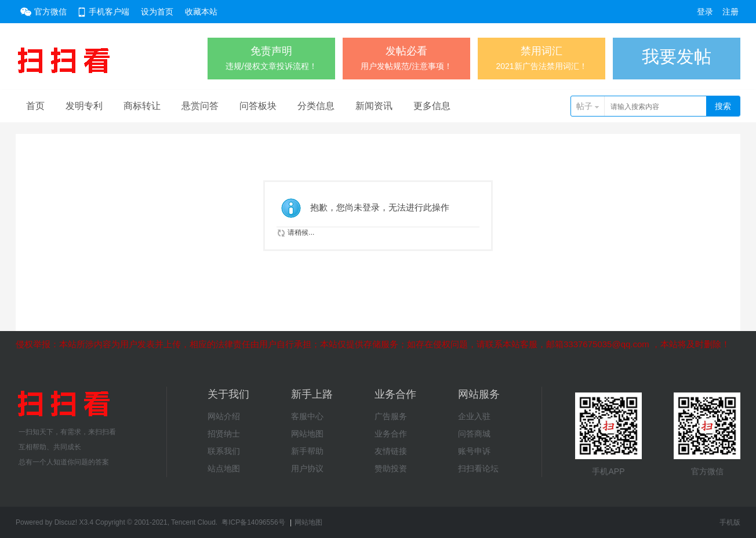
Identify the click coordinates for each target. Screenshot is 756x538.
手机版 (730, 522)
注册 (730, 12)
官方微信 (50, 12)
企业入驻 (474, 416)
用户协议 (307, 468)
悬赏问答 (200, 106)
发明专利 (84, 106)
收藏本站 (201, 12)
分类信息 (316, 106)
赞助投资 (391, 468)
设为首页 (157, 12)
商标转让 (142, 106)
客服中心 (307, 416)
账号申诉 (474, 451)
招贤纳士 (224, 434)
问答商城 (474, 434)
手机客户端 (109, 12)
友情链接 (391, 451)
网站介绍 (224, 416)
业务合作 (391, 434)
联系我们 (224, 451)
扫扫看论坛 (478, 468)
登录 (705, 12)
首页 (35, 106)
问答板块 (258, 106)
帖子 (584, 106)
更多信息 (432, 106)
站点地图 (224, 468)
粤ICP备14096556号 (253, 522)
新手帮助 (307, 451)
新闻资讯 (374, 106)
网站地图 (307, 434)
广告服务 (391, 416)
